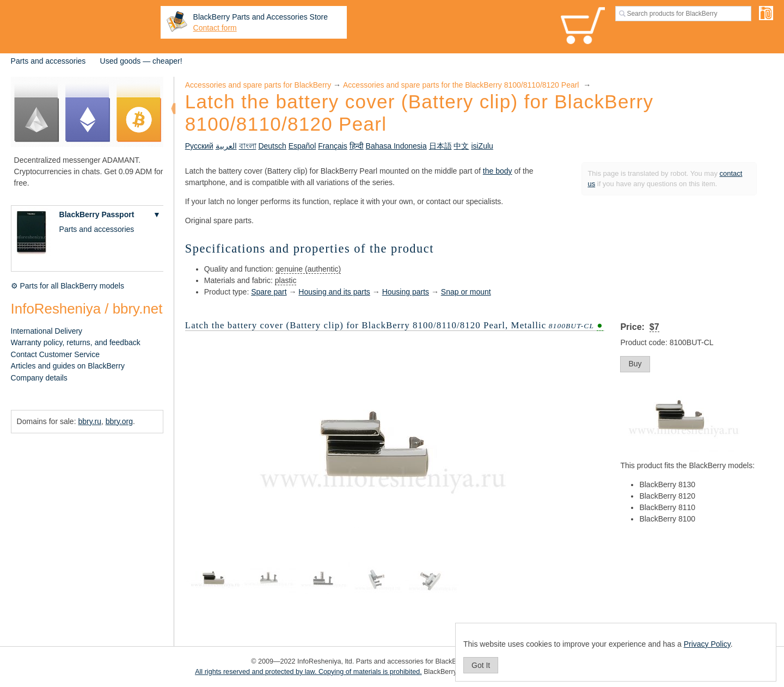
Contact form (215, 28)
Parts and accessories (48, 61)
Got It (481, 665)
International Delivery (47, 331)
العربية (226, 146)
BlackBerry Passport (97, 214)
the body (498, 171)
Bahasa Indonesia (396, 146)
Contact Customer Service (55, 354)
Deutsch (272, 146)
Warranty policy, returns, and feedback (76, 342)
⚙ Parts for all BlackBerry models (68, 286)
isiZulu (482, 146)
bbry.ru (90, 421)
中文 (461, 146)
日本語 (440, 146)
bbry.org (119, 421)
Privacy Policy (707, 644)
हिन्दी (357, 146)
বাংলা (248, 146)
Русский (199, 146)
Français (333, 146)
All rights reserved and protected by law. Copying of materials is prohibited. (308, 672)
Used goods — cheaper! (141, 61)
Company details (39, 378)
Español (302, 146)
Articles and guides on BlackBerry (68, 366)
